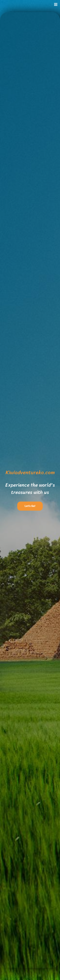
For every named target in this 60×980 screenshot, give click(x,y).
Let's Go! (30, 506)
